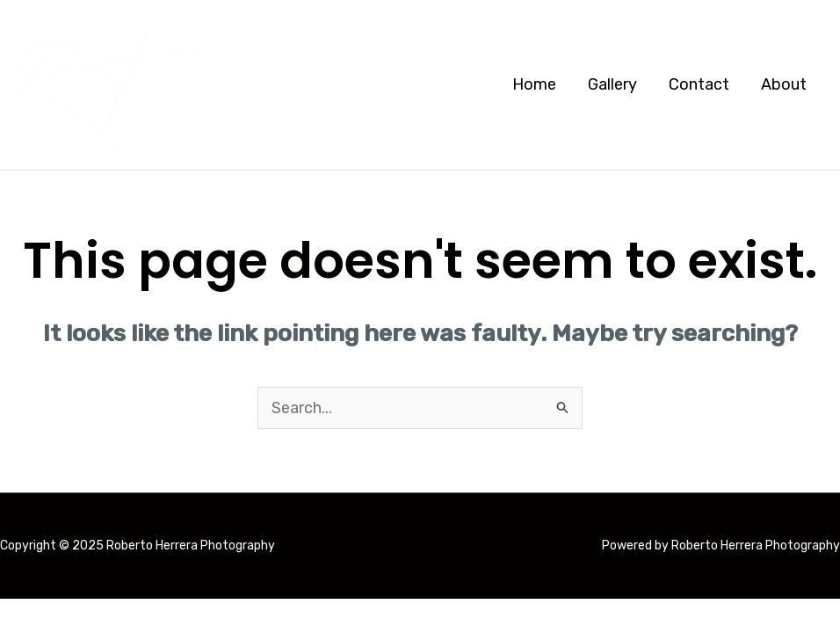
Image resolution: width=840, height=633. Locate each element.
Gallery (612, 84)
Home (534, 84)
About (784, 84)
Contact (699, 84)
